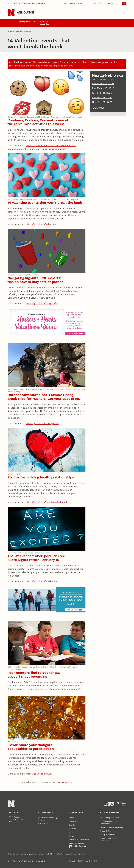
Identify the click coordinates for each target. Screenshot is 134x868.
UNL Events (43, 824)
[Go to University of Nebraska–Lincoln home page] (11, 13)
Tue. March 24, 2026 (103, 84)
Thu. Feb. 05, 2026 (102, 102)
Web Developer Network (67, 854)
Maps (71, 832)
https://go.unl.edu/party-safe (41, 303)
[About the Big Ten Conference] (109, 804)
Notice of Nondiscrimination (111, 827)
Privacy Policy (106, 831)
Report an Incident (78, 845)
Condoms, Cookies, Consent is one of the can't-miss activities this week (38, 122)
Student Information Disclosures (108, 839)
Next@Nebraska (27, 22)
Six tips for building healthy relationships (41, 477)
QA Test (82, 854)
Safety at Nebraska (108, 835)
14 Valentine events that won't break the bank (45, 203)
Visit (65, 3)
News (71, 836)
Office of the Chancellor (79, 840)
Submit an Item (65, 782)
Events (72, 825)
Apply (72, 3)
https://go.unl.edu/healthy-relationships (48, 502)
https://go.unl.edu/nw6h (39, 774)
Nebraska (11, 31)
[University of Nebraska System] (122, 804)
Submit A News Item (45, 23)
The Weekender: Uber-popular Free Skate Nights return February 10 (36, 558)
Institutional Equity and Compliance (109, 822)
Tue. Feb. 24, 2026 (102, 93)
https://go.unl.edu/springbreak (42, 424)
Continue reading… (71, 689)
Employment (74, 821)
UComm (19, 31)
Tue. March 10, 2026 (103, 88)
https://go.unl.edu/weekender (42, 581)
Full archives (99, 108)
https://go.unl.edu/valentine (41, 224)
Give (80, 3)
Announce (26, 13)
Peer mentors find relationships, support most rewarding (34, 675)
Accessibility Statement (110, 818)
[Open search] (116, 3)
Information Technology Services (48, 819)
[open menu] (12, 23)
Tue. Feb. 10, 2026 (102, 98)
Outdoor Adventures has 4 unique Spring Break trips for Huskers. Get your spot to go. (44, 397)
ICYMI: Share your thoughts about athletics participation (31, 747)
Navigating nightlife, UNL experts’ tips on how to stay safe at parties (35, 280)
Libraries (73, 829)
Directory (73, 818)
